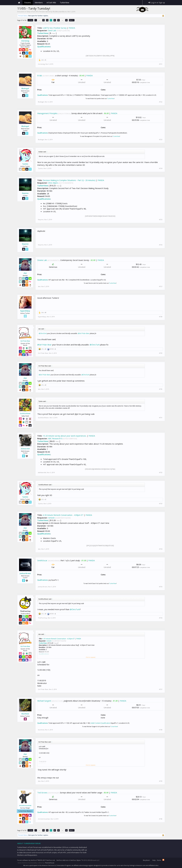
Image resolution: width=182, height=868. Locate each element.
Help (154, 860)
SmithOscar (42, 560)
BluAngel (25, 88)
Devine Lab (42, 260)
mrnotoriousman (25, 805)
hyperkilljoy (25, 311)
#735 (161, 587)
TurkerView (43, 33)
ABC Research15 (55, 438)
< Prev (30, 20)
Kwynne (25, 193)
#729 (161, 353)
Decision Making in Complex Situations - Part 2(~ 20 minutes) (69, 180)
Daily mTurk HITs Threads (36, 12)
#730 (161, 389)
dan (25, 273)
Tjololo (25, 164)
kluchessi (25, 714)
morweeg (25, 41)
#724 (161, 168)
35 (43, 20)
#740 (161, 819)
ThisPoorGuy (42, 618)
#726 (161, 245)
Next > (72, 20)
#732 (161, 473)
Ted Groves (42, 793)
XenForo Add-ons (62, 860)
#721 (161, 64)
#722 (161, 102)
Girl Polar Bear (25, 341)
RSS (163, 860)
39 (58, 20)
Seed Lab (52, 30)
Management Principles (47, 113)
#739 (161, 781)
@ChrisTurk (43, 333)
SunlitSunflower (25, 413)
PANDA (72, 28)
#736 (161, 618)
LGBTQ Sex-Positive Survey (55, 28)
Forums (28, 3)
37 (51, 20)
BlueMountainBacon (60, 12)
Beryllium (146, 860)
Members (39, 3)
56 (66, 20)
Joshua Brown (25, 573)
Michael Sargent (44, 701)
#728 (161, 317)
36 (47, 20)
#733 (161, 504)
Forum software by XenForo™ (36, 860)
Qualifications (44, 46)
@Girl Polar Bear (84, 333)
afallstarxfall (25, 449)
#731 (161, 418)
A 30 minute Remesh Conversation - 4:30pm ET (63, 515)
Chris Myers (53, 183)
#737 (161, 689)
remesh (51, 518)
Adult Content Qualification (100, 723)
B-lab (40, 75)
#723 (161, 140)
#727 (161, 286)
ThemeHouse (50, 863)
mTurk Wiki (51, 3)
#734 (161, 549)
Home (19, 3)
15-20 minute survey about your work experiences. (65, 436)
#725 (161, 220)
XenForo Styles (75, 860)
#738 (161, 730)
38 (55, 20)
